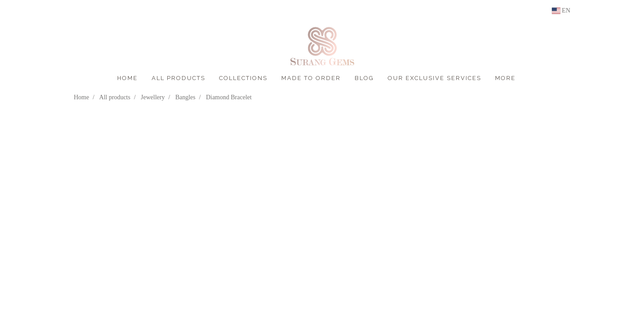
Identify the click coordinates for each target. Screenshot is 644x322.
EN (561, 11)
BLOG (364, 78)
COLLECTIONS (243, 78)
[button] (530, 78)
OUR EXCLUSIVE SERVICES (434, 78)
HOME (127, 78)
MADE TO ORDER (311, 78)
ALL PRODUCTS (178, 78)
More (505, 78)
